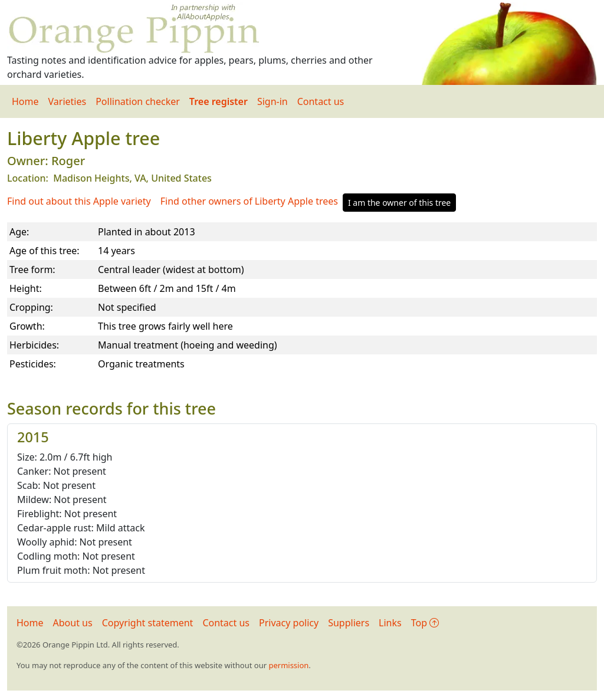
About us (73, 623)
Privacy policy (289, 623)
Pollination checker (138, 101)
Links (390, 623)
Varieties (68, 101)
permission (288, 665)
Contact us (321, 101)
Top (425, 623)
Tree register (219, 101)
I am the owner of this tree (399, 203)
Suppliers (349, 623)
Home (25, 101)
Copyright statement (148, 623)
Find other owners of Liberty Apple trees (249, 201)
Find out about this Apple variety (79, 201)
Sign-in (273, 101)
